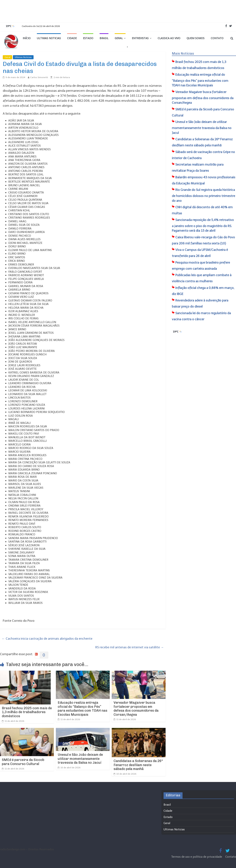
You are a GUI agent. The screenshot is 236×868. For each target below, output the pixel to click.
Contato (217, 38)
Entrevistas (140, 38)
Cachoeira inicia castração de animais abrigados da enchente (47, 639)
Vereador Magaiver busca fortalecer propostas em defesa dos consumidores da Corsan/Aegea (136, 709)
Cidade (72, 38)
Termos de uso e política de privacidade (197, 857)
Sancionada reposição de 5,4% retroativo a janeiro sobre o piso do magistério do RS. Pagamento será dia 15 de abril (203, 225)
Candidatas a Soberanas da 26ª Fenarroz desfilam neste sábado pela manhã (138, 765)
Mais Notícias (183, 54)
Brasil (104, 38)
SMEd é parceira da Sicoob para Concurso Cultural (23, 762)
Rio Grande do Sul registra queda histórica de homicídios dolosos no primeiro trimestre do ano (203, 195)
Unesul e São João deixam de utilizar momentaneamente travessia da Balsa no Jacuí (80, 759)
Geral (119, 38)
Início (27, 38)
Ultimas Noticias (49, 38)
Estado (88, 38)
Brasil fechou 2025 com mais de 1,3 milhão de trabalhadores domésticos (27, 712)
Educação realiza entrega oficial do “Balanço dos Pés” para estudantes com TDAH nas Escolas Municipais (83, 709)
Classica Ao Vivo (169, 38)
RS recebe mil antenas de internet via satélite (130, 647)
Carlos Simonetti (39, 77)
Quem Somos (196, 38)
